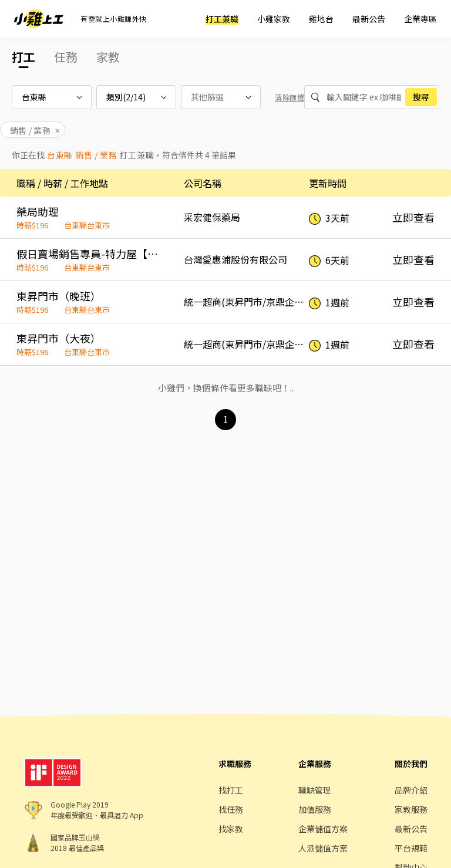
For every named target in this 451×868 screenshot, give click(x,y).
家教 (108, 57)
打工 (23, 57)
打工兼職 (222, 19)
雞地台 (321, 19)
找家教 (231, 829)
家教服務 (411, 809)
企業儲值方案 (323, 829)
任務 (66, 57)
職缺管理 (315, 790)
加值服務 (315, 809)
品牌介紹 (411, 790)
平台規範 (411, 848)
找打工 (231, 790)
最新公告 (369, 19)
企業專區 (420, 19)
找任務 (231, 809)
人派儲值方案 (323, 848)
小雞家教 (274, 19)
